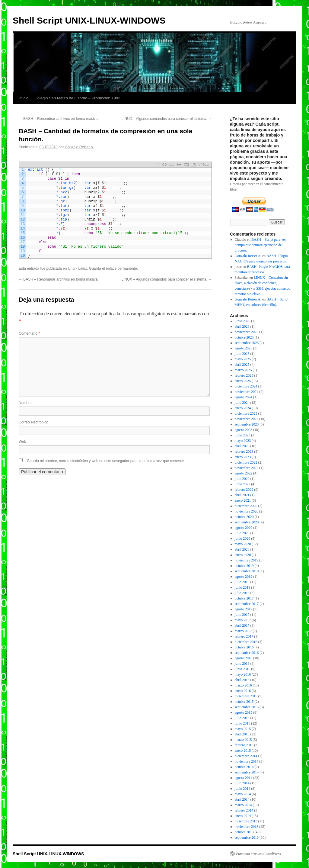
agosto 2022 (244, 473)
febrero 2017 (244, 636)
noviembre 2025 (247, 332)
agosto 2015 (244, 712)
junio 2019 (243, 587)
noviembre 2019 (247, 560)
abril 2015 (242, 734)
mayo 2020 (243, 544)
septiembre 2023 (247, 424)
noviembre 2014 (247, 761)
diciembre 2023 (246, 413)
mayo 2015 (243, 729)
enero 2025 (243, 381)
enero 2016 (243, 691)
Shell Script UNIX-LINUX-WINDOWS (89, 20)
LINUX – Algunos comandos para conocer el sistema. (167, 119)
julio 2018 (242, 593)
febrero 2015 (244, 745)
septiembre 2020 (247, 522)
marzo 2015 (243, 740)
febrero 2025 (244, 375)
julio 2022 (242, 479)
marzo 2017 (243, 631)
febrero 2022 (244, 490)
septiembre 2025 (247, 343)
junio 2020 (243, 538)
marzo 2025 (243, 370)
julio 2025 (242, 354)
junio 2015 (243, 723)
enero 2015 (243, 751)
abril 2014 (242, 799)
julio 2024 (242, 403)
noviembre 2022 (247, 468)
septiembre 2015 (247, 707)
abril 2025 (242, 365)
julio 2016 (242, 664)
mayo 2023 (243, 441)
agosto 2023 (244, 430)
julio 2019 (242, 582)
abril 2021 (242, 495)
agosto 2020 (244, 528)
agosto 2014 (244, 778)
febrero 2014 (244, 810)
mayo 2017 (243, 620)
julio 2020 (242, 533)
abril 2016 (242, 680)
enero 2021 (243, 500)
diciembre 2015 (246, 696)
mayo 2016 (243, 674)
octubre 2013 (244, 832)
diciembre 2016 (246, 642)
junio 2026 (243, 321)
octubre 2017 (244, 598)
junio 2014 (243, 789)
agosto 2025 (244, 348)
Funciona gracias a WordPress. (259, 854)
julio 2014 (242, 783)
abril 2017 (242, 625)
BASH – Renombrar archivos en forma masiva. (59, 119)
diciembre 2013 (246, 821)
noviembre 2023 (247, 419)
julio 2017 (242, 615)
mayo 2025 (243, 359)
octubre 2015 (244, 702)
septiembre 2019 (247, 571)
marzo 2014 (243, 805)
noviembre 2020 (247, 511)
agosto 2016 (244, 658)
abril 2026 (242, 326)
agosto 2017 (244, 609)
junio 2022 (243, 484)
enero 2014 (243, 816)
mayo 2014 (243, 794)
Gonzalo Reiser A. (80, 147)
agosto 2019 (244, 577)
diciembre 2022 (246, 462)
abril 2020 (242, 549)
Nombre (25, 403)
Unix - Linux (77, 268)
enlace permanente (121, 268)
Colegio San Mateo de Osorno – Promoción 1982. (78, 98)
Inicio (24, 98)
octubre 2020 (244, 517)
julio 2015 (242, 718)
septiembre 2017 (247, 604)
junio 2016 (243, 669)
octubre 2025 (244, 337)
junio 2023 (243, 435)
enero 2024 (243, 408)
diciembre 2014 (246, 756)
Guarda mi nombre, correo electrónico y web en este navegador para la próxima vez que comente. (106, 461)
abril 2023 (242, 446)
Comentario (29, 333)
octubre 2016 (244, 647)
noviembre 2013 (247, 827)
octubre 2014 (244, 767)
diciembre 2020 (246, 506)
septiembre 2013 (247, 837)
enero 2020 (243, 555)
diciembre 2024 (246, 386)
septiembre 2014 (247, 772)
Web (22, 442)
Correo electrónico (33, 422)
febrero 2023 (244, 452)
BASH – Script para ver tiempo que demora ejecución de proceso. (260, 245)
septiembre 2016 (247, 653)
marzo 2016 (243, 685)
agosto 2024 (244, 397)
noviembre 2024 (247, 392)
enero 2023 (243, 457)
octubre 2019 (244, 566)
